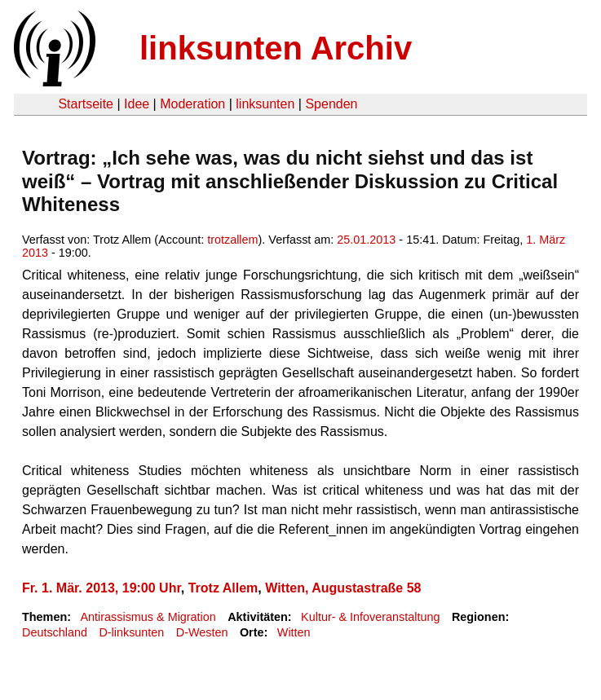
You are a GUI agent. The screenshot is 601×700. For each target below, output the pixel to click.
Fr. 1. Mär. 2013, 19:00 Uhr (102, 588)
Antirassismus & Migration (148, 617)
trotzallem (232, 240)
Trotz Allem (223, 588)
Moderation (192, 104)
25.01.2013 (366, 240)
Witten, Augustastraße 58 (343, 588)
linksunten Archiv (276, 48)
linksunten (265, 104)
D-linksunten (131, 632)
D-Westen (202, 632)
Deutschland (55, 632)
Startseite (86, 104)
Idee (137, 104)
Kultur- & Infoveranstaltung (370, 617)
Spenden (331, 104)
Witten (294, 632)
